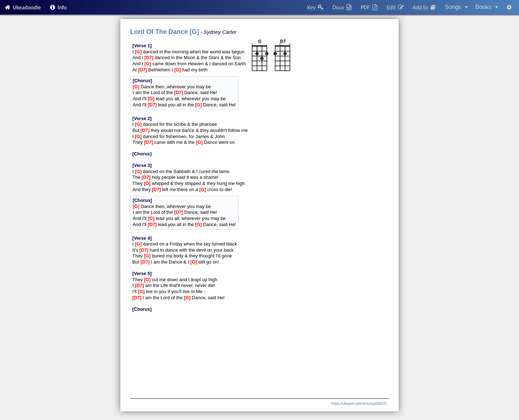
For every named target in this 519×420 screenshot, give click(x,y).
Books (487, 7)
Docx (342, 7)
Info (58, 7)
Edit (396, 7)
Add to (425, 7)
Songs (456, 7)
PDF (370, 7)
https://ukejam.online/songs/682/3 (359, 404)
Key (316, 7)
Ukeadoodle (22, 7)
